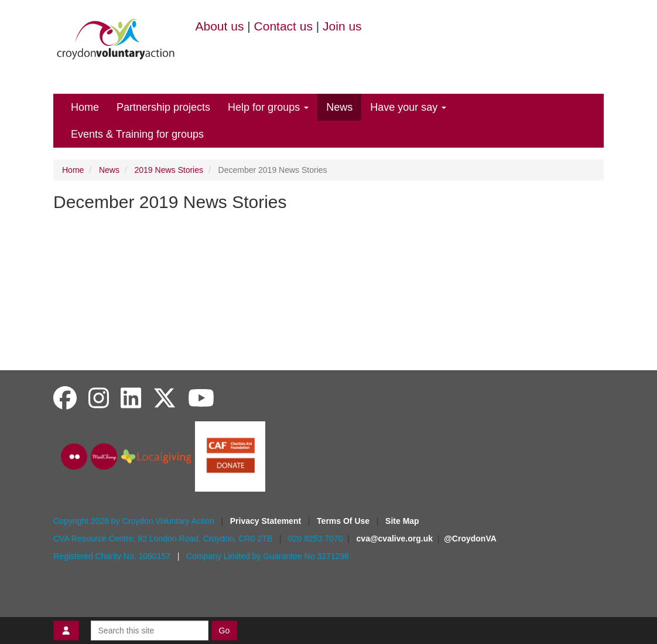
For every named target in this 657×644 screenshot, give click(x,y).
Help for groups (268, 107)
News (339, 107)
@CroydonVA (470, 539)
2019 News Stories (169, 170)
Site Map (402, 521)
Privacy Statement (267, 521)
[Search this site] (150, 631)
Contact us (283, 26)
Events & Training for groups (137, 134)
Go (225, 631)
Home (85, 107)
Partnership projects (163, 107)
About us (220, 26)
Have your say (408, 107)
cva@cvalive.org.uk (395, 539)
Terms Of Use (344, 521)
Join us (342, 26)
